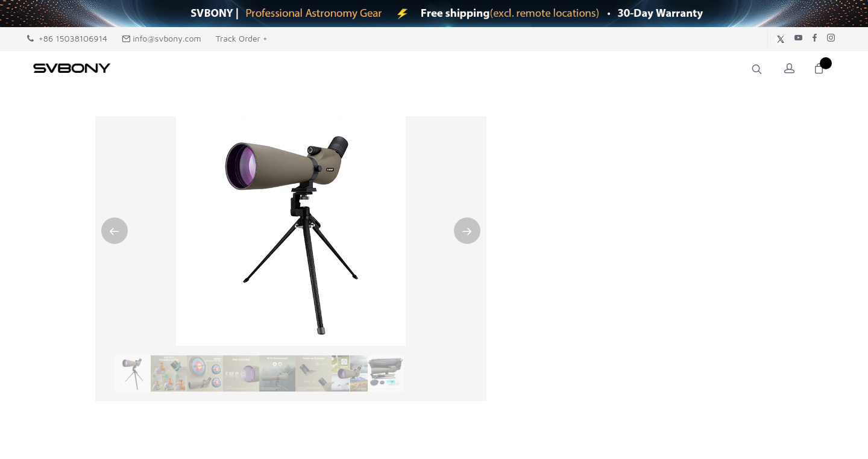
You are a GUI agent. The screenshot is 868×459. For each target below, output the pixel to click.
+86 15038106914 (67, 38)
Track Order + (242, 38)
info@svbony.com (162, 38)
